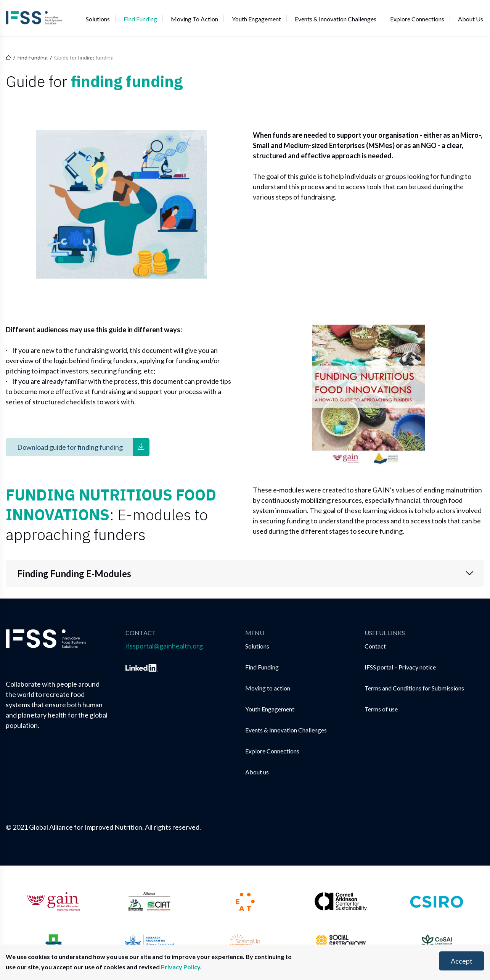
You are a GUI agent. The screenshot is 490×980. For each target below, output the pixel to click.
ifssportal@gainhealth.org (164, 646)
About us (471, 19)
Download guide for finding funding (70, 447)
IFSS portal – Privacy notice (400, 667)
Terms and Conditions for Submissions (414, 688)
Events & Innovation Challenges (336, 19)
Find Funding (140, 19)
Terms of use (381, 709)
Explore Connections (417, 19)
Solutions (98, 19)
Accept (462, 961)
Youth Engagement (256, 19)
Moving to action (194, 19)
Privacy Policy (181, 967)
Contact (375, 646)
